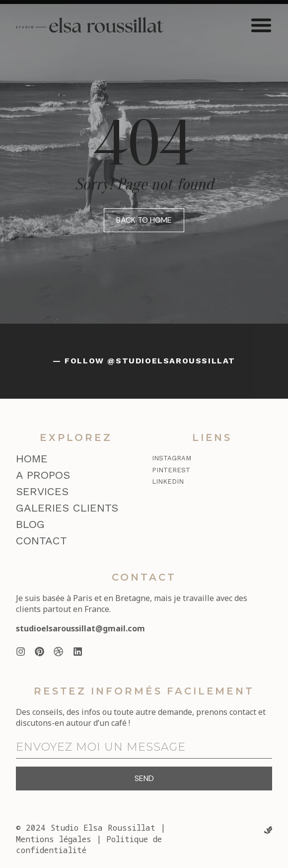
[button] (261, 25)
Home (32, 459)
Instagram (172, 458)
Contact (41, 541)
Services (42, 491)
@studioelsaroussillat (171, 361)
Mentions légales (54, 839)
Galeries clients (67, 508)
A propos (43, 475)
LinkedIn (168, 481)
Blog (30, 524)
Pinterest (171, 470)
